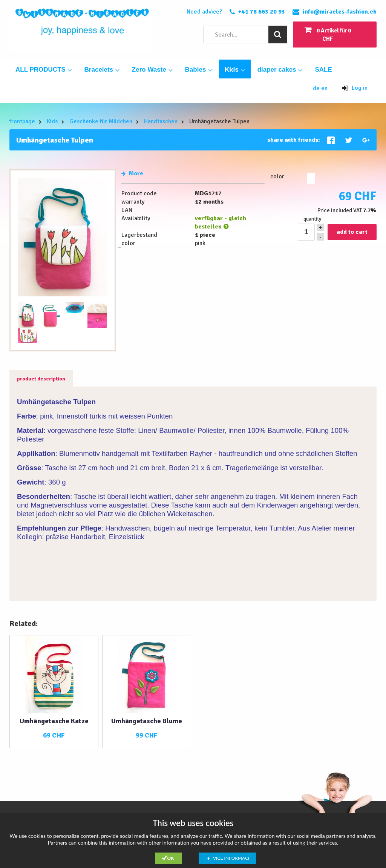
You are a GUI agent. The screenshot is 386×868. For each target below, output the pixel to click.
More (132, 173)
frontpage (22, 121)
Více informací (231, 858)
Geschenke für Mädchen (101, 121)
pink (311, 178)
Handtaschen (161, 121)
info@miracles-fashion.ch (340, 12)
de (317, 88)
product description (41, 379)
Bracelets (102, 70)
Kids (235, 70)
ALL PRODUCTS (44, 70)
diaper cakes (280, 70)
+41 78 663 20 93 (262, 12)
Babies (199, 70)
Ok (171, 858)
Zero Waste (152, 70)
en (324, 88)
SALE (323, 70)
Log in (355, 88)
